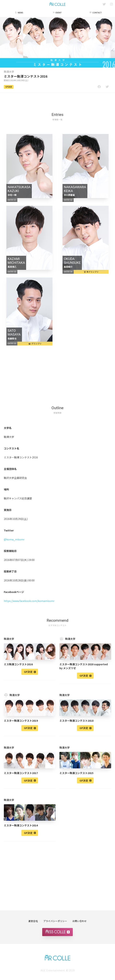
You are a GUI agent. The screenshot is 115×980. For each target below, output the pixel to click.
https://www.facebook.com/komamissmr (29, 601)
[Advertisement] (58, 100)
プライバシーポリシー (55, 921)
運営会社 (33, 921)
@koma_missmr (14, 539)
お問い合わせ (80, 921)
